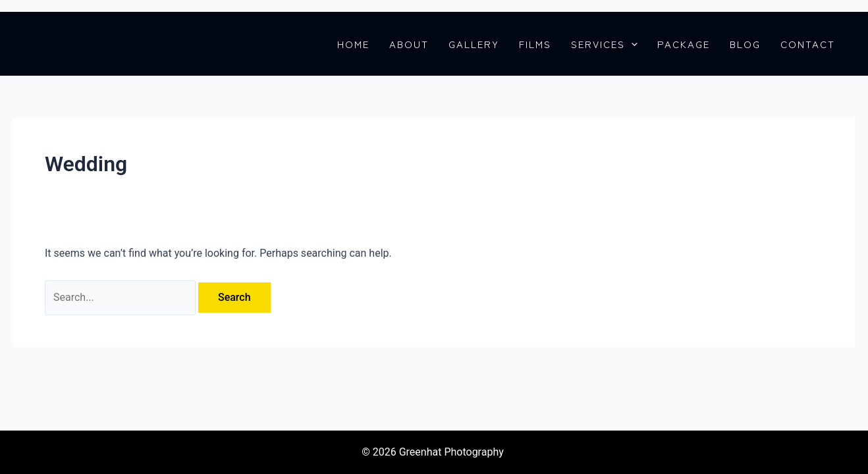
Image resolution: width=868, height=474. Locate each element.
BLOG (745, 44)
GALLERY (474, 44)
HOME (353, 44)
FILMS (535, 44)
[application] (631, 44)
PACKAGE (684, 44)
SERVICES (604, 44)
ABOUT (409, 44)
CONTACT (808, 44)
